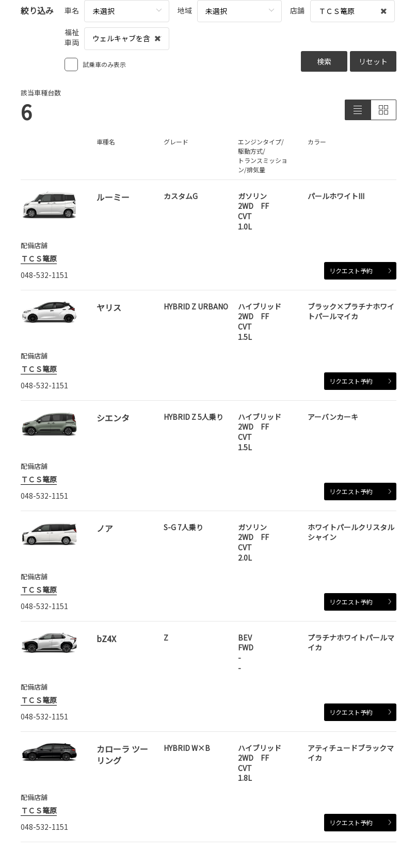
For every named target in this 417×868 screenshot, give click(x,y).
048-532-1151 (44, 275)
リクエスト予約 (360, 271)
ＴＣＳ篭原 (39, 258)
